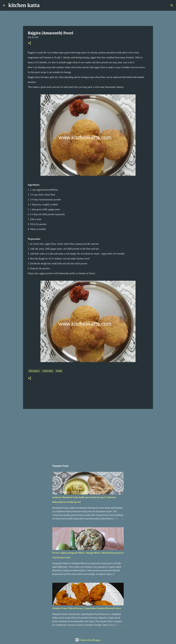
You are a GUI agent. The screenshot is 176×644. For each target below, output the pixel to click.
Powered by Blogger (88, 640)
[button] (30, 43)
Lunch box (48, 371)
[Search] (44, 5)
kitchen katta (24, 5)
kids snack (34, 371)
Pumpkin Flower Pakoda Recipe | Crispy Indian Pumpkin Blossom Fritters (87, 608)
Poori (59, 371)
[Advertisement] (88, 434)
